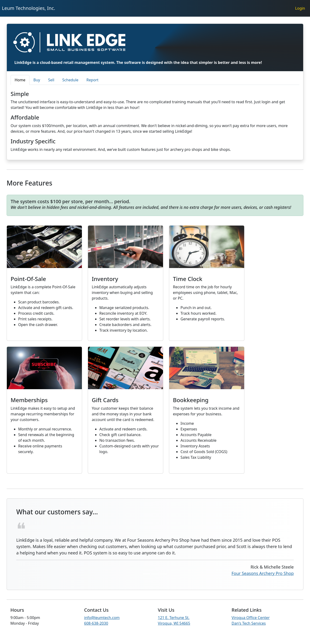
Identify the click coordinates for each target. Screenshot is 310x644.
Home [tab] (20, 80)
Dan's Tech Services (249, 623)
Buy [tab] (37, 80)
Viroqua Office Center (251, 618)
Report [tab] (92, 80)
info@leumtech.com (102, 618)
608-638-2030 (96, 623)
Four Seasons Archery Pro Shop (263, 573)
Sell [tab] (51, 80)
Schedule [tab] (70, 80)
